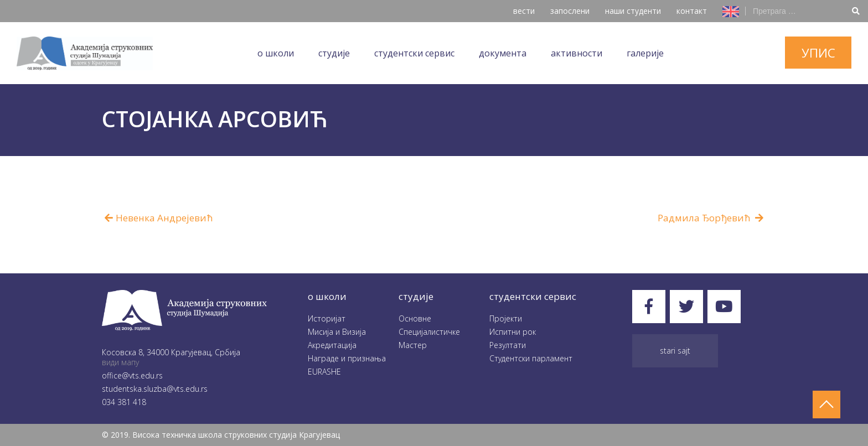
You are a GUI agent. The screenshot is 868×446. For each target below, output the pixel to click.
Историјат (327, 318)
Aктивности (577, 53)
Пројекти (506, 318)
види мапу (120, 362)
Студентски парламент (531, 358)
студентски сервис (533, 296)
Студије (334, 53)
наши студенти (633, 11)
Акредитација (332, 345)
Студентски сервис (414, 53)
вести (524, 11)
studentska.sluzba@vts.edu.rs (155, 389)
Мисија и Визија (337, 332)
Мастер (413, 345)
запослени (570, 11)
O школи (276, 53)
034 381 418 (124, 402)
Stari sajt (675, 351)
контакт (692, 11)
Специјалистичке (429, 332)
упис (818, 53)
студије (416, 296)
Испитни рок (513, 332)
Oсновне (415, 318)
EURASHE (324, 372)
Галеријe (645, 53)
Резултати (508, 345)
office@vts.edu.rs (132, 375)
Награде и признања (347, 358)
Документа (503, 53)
